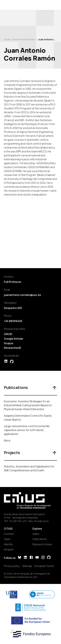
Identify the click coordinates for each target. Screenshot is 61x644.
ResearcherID (13, 348)
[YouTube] (37, 558)
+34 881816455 (13, 321)
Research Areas (42, 544)
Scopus (9, 343)
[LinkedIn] (25, 558)
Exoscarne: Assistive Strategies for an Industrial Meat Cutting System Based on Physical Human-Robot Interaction (28, 405)
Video (36, 534)
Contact (9, 534)
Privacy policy (12, 566)
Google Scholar (14, 339)
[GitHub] (49, 558)
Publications (40, 539)
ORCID (8, 334)
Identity (8, 544)
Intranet (9, 550)
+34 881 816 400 (18, 521)
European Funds (44, 566)
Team (7, 39)
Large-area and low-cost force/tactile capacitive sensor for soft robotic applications (27, 430)
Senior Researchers (24, 39)
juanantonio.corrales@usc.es (22, 295)
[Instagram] (43, 558)
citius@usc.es (41, 521)
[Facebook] (31, 558)
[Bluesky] (20, 558)
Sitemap (27, 566)
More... (8, 440)
